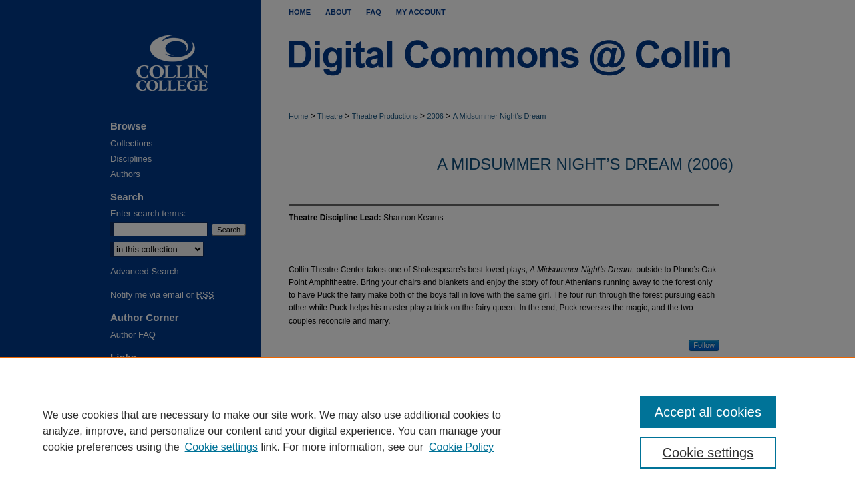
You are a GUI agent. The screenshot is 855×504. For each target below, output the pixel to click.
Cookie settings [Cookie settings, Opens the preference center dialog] (708, 453)
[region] (427, 431)
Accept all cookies (708, 412)
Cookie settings (221, 447)
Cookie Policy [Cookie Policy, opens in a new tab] (461, 447)
